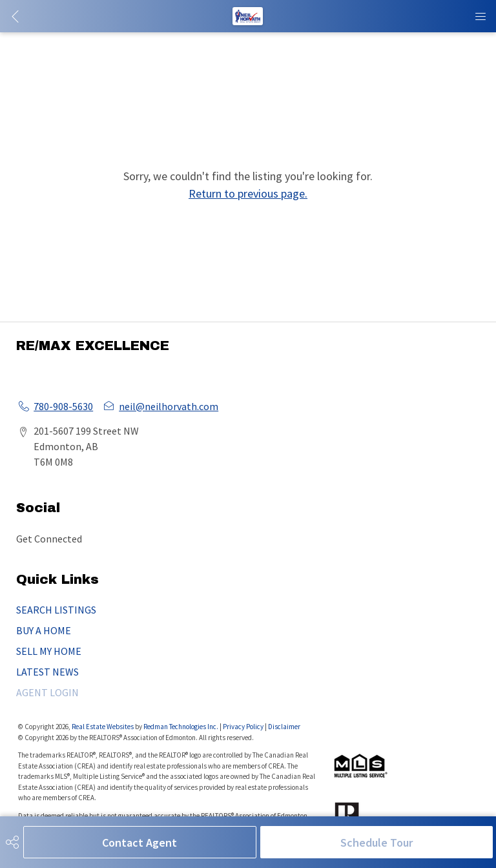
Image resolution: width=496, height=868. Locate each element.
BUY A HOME (44, 630)
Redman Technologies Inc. (181, 727)
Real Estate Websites (103, 727)
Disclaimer (284, 727)
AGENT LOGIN (47, 692)
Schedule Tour (377, 842)
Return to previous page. (248, 193)
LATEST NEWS (47, 672)
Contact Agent (139, 842)
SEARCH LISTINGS (56, 610)
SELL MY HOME (49, 651)
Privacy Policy (243, 727)
